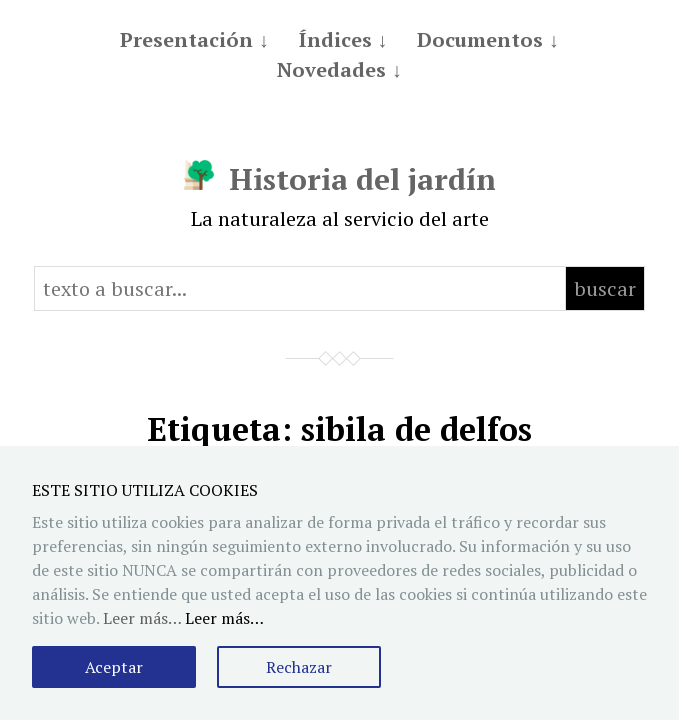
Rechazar (299, 667)
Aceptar (114, 667)
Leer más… (224, 618)
